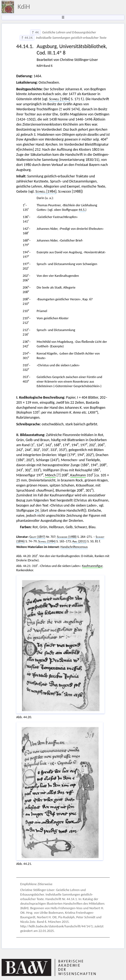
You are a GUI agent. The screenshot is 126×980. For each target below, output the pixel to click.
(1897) (37, 537)
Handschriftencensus (74, 547)
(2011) (79, 541)
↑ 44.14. (27, 38)
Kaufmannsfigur (92, 566)
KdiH (24, 7)
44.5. (82, 210)
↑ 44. (35, 32)
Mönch (50, 475)
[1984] (60, 99)
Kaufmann (78, 475)
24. (37, 510)
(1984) (47, 541)
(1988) (67, 537)
